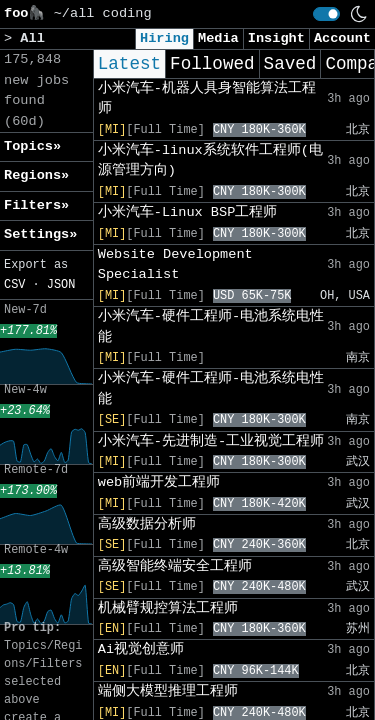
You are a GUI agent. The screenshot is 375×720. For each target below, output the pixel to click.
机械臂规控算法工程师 (168, 608)
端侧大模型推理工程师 (168, 691)
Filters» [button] (36, 205)
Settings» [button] (40, 234)
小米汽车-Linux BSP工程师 (188, 212)
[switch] (326, 14)
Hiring (164, 38)
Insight (276, 38)
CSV (14, 285)
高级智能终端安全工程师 (175, 566)
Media (218, 38)
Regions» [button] (36, 175)
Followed (212, 64)
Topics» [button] (32, 146)
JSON (61, 285)
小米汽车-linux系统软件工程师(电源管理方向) (210, 160)
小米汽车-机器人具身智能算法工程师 (207, 98)
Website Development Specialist (175, 264)
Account (342, 38)
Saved (290, 64)
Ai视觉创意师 (141, 649)
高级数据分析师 (147, 524)
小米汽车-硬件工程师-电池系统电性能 (211, 326)
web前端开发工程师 (159, 482)
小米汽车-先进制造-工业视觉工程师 (211, 441)
